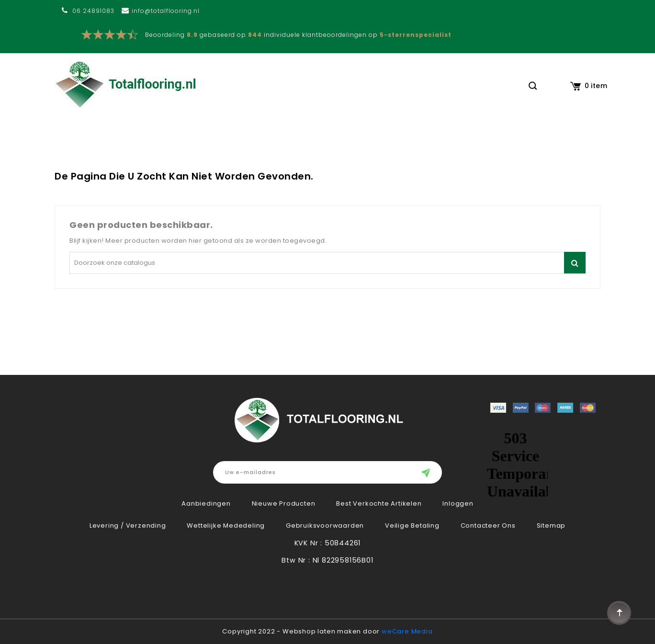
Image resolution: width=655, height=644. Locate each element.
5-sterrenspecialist (416, 35)
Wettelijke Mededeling (226, 525)
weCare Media (407, 631)
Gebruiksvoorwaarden (325, 525)
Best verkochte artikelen (379, 503)
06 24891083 (93, 11)
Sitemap (551, 525)
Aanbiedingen (206, 503)
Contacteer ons (488, 525)
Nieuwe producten (284, 503)
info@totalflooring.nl (166, 11)
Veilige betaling (412, 525)
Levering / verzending (128, 525)
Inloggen (458, 503)
